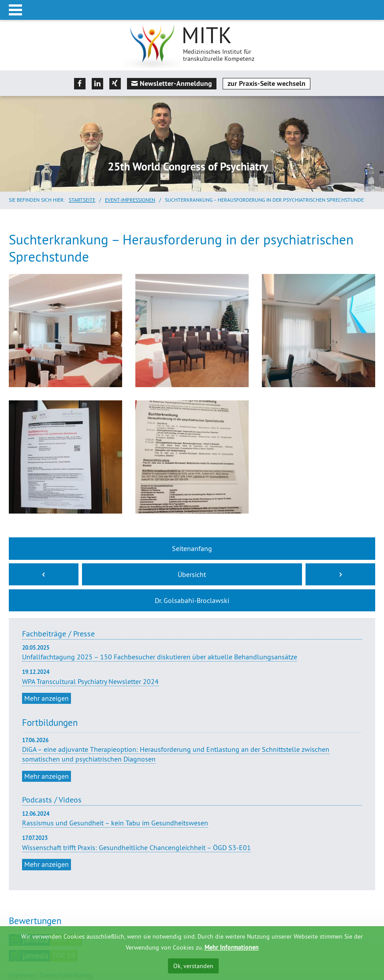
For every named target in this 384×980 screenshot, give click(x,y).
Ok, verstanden (193, 966)
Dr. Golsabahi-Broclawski (192, 600)
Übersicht (192, 574)
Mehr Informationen (232, 947)
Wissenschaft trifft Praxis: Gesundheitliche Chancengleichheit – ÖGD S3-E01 (136, 847)
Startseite (82, 200)
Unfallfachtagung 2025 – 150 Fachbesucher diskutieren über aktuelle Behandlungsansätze (192, 653)
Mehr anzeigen (47, 698)
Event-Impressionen (130, 200)
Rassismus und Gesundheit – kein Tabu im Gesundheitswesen (115, 823)
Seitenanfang (192, 548)
